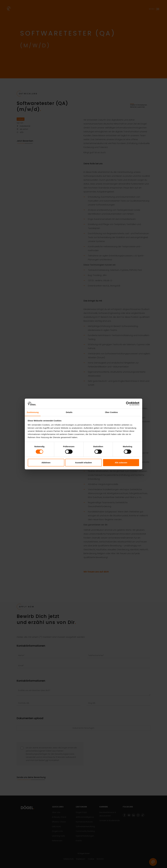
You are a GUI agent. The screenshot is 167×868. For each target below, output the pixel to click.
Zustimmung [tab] (33, 412)
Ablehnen (46, 463)
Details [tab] (69, 412)
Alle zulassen (121, 463)
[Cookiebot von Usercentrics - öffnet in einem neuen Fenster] (128, 404)
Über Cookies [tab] (111, 412)
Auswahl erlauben (83, 463)
